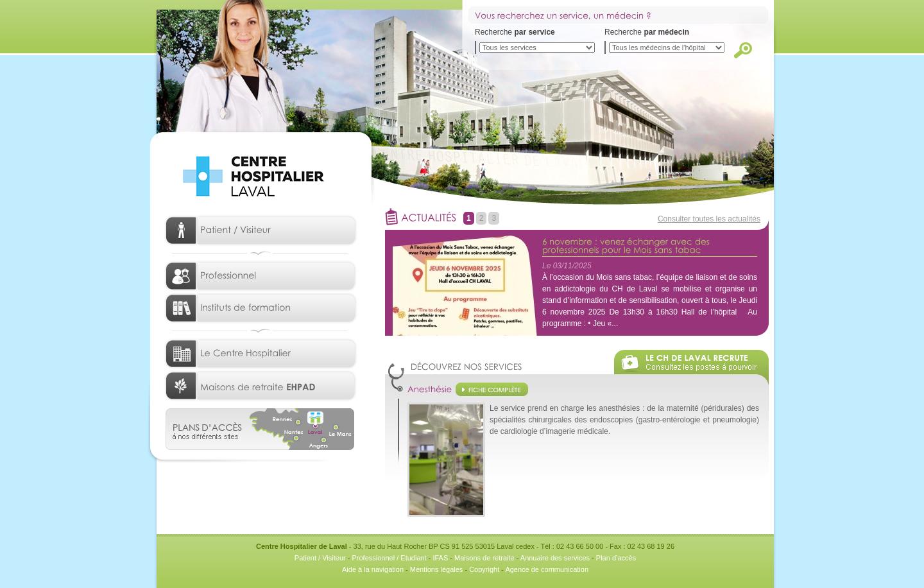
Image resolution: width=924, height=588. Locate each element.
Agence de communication (547, 569)
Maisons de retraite (484, 558)
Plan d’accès (616, 558)
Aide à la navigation (373, 569)
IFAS (440, 558)
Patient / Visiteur (320, 558)
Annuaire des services (555, 558)
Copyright (484, 569)
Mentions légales (437, 569)
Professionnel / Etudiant (389, 558)
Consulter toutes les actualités (709, 219)
